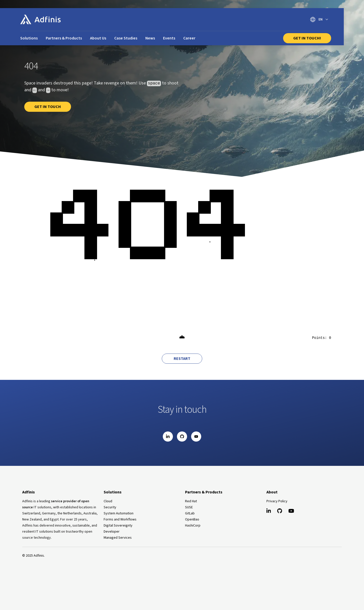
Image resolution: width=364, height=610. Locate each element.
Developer (112, 532)
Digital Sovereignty (118, 526)
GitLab (190, 513)
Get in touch (48, 107)
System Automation (119, 513)
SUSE (189, 507)
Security (110, 507)
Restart (182, 359)
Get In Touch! (307, 38)
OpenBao (192, 519)
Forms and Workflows (120, 519)
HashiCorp (193, 526)
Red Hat (191, 501)
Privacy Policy (277, 501)
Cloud (108, 501)
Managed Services (118, 538)
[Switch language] (319, 20)
